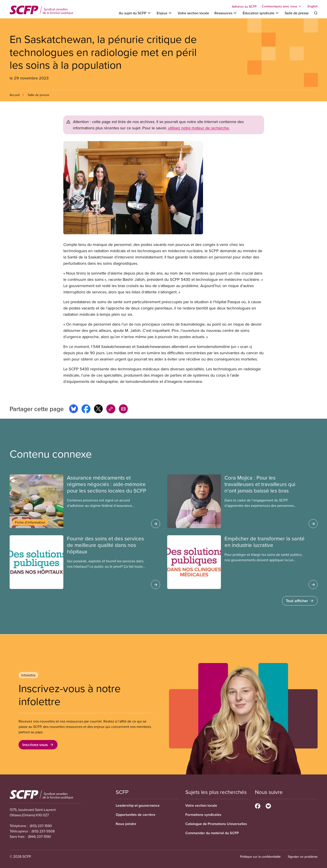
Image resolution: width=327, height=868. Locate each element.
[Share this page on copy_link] (111, 409)
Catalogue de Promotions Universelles (216, 824)
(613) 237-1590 (41, 826)
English (313, 6)
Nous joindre (126, 824)
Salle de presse (297, 13)
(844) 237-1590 (40, 836)
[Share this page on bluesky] (74, 409)
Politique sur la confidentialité (260, 857)
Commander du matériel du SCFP (212, 833)
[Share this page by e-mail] (123, 409)
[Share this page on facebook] (86, 409)
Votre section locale (193, 13)
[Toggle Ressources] (226, 13)
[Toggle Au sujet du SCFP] (135, 13)
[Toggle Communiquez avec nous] (282, 6)
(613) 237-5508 (43, 831)
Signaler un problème (303, 857)
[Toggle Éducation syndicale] (261, 13)
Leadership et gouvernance (138, 805)
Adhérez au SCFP (244, 6)
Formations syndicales (203, 815)
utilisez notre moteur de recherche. (199, 128)
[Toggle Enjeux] (165, 13)
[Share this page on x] (98, 409)
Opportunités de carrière (136, 815)
